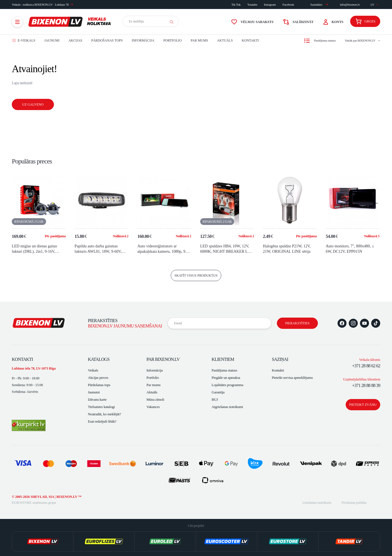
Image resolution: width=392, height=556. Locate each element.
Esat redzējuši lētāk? (102, 421)
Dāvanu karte (97, 399)
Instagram (270, 4)
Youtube (252, 4)
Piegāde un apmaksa (226, 378)
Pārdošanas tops (107, 40)
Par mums (199, 40)
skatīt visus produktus (196, 275)
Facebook (288, 4)
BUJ (215, 399)
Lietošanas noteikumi (317, 503)
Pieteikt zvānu (363, 405)
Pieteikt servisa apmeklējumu (292, 378)
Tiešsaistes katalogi (101, 407)
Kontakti (250, 40)
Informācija (143, 40)
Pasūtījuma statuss (225, 370)
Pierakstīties (298, 323)
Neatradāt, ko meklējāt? (104, 414)
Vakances (153, 407)
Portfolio (173, 40)
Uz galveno (33, 104)
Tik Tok (236, 4)
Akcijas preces (98, 378)
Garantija (218, 392)
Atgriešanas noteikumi (227, 407)
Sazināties (319, 4)
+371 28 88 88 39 (366, 385)
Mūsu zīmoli (155, 399)
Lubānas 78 (64, 4)
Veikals (93, 370)
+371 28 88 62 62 (366, 366)
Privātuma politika (354, 503)
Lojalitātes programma (228, 385)
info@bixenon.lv (350, 4)
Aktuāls (225, 40)
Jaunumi (52, 40)
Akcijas (75, 40)
